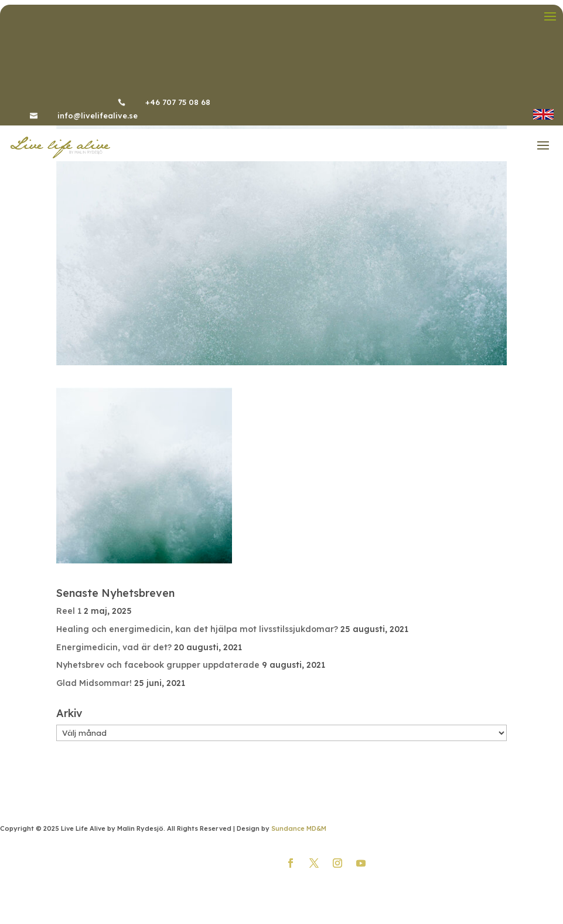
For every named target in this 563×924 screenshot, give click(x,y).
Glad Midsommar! (94, 683)
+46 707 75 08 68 (178, 102)
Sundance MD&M (299, 828)
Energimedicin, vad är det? (114, 647)
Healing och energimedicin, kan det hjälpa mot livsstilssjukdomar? (197, 629)
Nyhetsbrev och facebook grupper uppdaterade (158, 665)
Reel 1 (69, 611)
